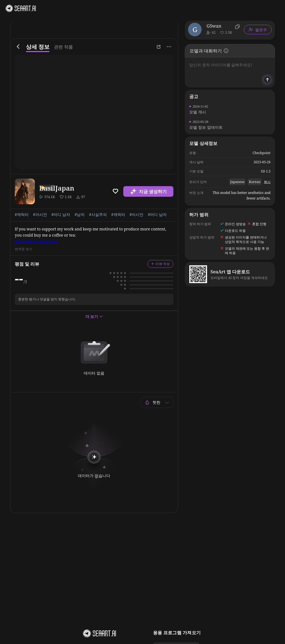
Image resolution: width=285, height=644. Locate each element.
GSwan (214, 26)
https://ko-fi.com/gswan (36, 241)
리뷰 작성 (160, 264)
